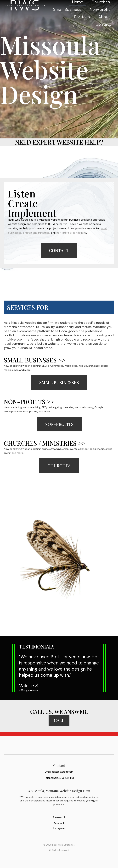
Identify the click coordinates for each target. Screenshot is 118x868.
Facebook (59, 830)
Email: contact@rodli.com (59, 779)
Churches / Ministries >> (45, 445)
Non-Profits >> (29, 403)
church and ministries (36, 234)
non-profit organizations (71, 234)
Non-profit (100, 17)
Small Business (96, 9)
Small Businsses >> (35, 362)
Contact (103, 32)
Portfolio (82, 24)
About (104, 24)
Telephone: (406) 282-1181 (59, 785)
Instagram (59, 835)
